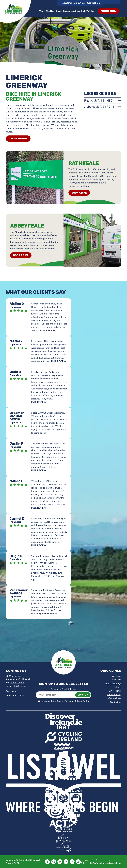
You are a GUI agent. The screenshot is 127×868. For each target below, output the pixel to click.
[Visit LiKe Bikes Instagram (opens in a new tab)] (54, 862)
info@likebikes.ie (21, 686)
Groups (59, 11)
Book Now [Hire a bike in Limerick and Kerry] (109, 11)
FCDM (17, 863)
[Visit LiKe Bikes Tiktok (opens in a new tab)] (78, 862)
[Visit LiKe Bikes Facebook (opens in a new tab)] (47, 862)
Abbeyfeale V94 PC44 (99, 107)
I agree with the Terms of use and (65, 701)
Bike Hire (50, 11)
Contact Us (93, 3)
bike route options (91, 173)
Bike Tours (116, 676)
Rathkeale (18, 122)
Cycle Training (87, 11)
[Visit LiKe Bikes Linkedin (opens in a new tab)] (66, 862)
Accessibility (115, 863)
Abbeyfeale (34, 122)
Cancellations (102, 863)
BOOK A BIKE (79, 193)
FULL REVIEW (48, 330)
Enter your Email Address (64, 689)
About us (79, 3)
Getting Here (115, 698)
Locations (75, 11)
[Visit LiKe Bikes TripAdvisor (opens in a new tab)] (72, 862)
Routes (66, 11)
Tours (42, 11)
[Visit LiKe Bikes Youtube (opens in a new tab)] (60, 862)
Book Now (11, 691)
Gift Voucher (115, 691)
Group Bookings (113, 683)
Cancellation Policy (15, 695)
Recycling (66, 3)
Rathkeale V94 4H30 (98, 101)
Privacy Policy (82, 701)
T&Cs (92, 863)
